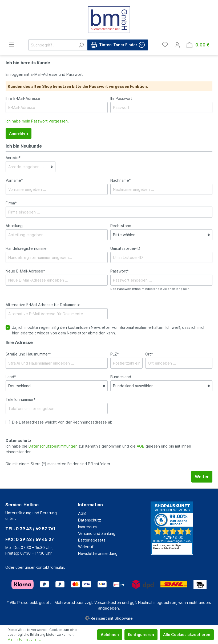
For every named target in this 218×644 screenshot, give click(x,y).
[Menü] (11, 45)
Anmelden (19, 133)
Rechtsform (121, 226)
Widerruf (86, 547)
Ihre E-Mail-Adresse (23, 98)
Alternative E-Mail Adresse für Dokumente (43, 305)
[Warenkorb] (198, 45)
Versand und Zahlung (97, 533)
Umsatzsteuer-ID (125, 248)
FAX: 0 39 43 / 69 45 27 (30, 539)
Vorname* (14, 180)
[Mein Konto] (177, 45)
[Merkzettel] (165, 45)
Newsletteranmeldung (98, 553)
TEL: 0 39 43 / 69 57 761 (30, 529)
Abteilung (14, 226)
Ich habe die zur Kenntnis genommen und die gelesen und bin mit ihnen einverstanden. (98, 449)
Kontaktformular (50, 567)
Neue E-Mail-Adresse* (25, 271)
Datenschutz (90, 520)
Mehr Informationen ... (25, 639)
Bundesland (121, 377)
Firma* (11, 203)
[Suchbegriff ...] (52, 45)
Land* (11, 377)
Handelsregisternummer (27, 248)
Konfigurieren (141, 635)
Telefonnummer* (21, 399)
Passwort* (120, 271)
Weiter (202, 477)
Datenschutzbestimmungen (53, 446)
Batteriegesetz (92, 540)
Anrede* (13, 158)
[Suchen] (81, 45)
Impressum (87, 527)
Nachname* (121, 180)
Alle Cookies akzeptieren (187, 635)
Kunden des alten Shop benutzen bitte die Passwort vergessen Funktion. (78, 86)
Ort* (149, 354)
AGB (141, 446)
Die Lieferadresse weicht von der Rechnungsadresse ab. (63, 422)
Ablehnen (110, 635)
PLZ (115, 354)
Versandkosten (108, 602)
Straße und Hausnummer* (28, 354)
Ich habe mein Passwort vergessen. (37, 121)
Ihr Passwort (121, 98)
